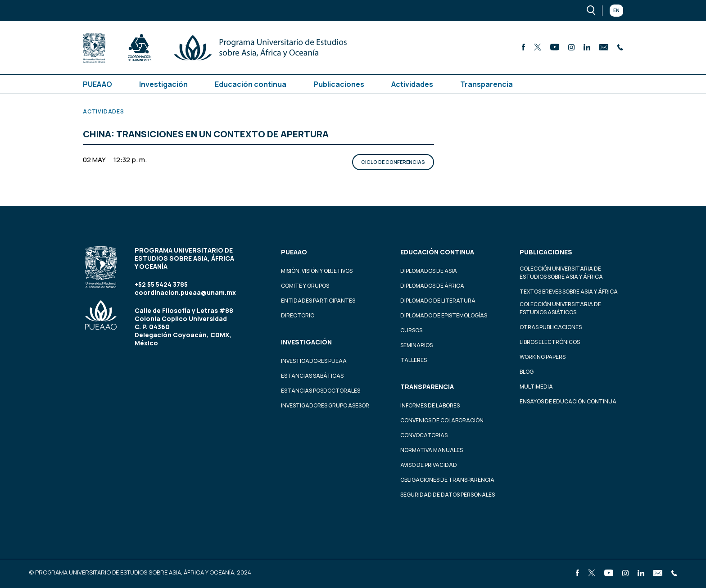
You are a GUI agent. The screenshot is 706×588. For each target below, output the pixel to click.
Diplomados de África (432, 286)
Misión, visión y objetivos (317, 271)
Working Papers (543, 357)
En (616, 10)
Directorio (298, 315)
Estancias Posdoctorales (321, 391)
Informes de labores (430, 405)
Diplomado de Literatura (438, 301)
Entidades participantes (318, 301)
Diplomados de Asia (429, 271)
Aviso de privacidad (429, 465)
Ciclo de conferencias (393, 162)
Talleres (414, 360)
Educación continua (251, 84)
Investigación (163, 84)
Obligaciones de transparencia (447, 480)
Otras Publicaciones (551, 327)
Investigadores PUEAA (314, 361)
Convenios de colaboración (442, 420)
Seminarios (416, 345)
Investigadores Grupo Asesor (325, 405)
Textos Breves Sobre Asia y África (569, 292)
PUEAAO (97, 84)
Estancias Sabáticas (312, 376)
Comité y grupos (305, 286)
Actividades (412, 84)
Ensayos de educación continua (568, 401)
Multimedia (536, 387)
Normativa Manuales (432, 450)
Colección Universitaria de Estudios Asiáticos (560, 308)
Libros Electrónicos (550, 342)
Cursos (411, 330)
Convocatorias (424, 435)
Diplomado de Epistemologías (444, 315)
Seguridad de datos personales (448, 495)
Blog (527, 372)
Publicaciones (339, 84)
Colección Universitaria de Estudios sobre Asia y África (561, 273)
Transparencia (487, 84)
